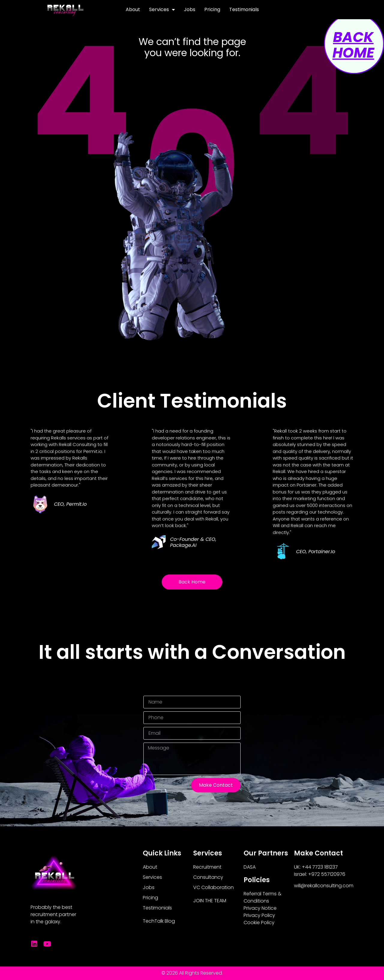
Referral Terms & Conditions (262, 897)
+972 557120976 (327, 874)
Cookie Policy (259, 923)
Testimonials (244, 9)
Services (162, 10)
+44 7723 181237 (320, 867)
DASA (250, 867)
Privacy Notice (260, 908)
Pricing (212, 9)
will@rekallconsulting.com (324, 886)
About (133, 9)
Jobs (190, 9)
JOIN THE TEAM (210, 901)
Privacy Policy (259, 915)
